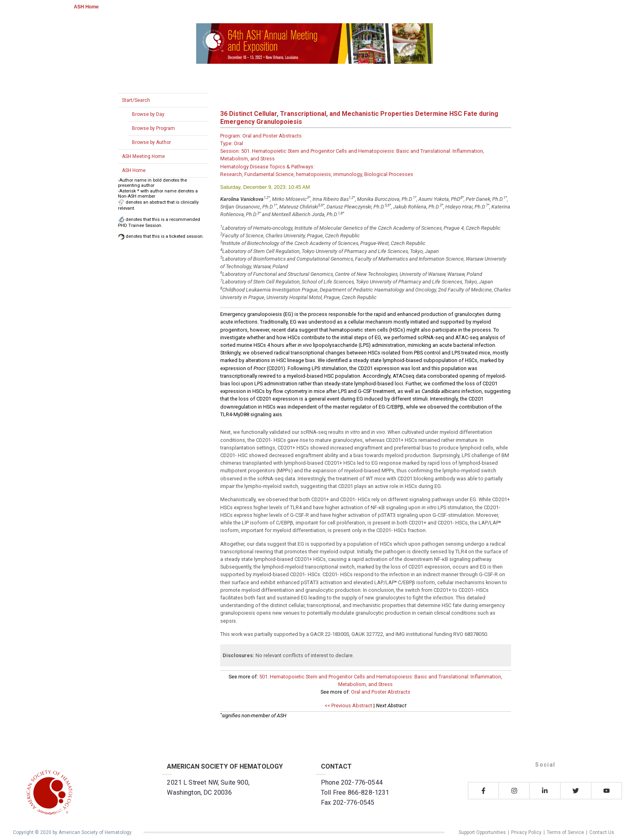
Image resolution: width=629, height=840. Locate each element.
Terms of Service (565, 832)
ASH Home (86, 7)
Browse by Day (148, 114)
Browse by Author (151, 142)
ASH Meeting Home (143, 156)
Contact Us (602, 832)
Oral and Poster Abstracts (381, 692)
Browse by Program (153, 128)
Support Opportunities (482, 832)
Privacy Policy (526, 832)
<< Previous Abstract (348, 705)
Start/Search (136, 100)
